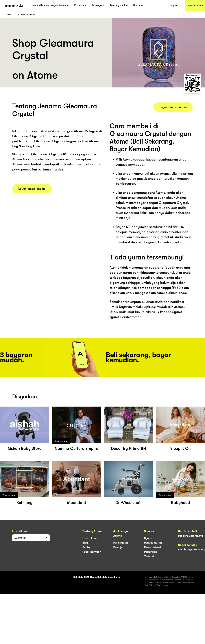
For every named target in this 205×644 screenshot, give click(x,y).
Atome (8, 14)
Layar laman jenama (32, 189)
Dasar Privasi (152, 547)
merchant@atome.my (192, 550)
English (174, 5)
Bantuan (138, 5)
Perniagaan (98, 5)
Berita (86, 547)
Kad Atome (80, 5)
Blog (85, 543)
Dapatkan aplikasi (195, 5)
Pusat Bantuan (92, 552)
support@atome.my (190, 536)
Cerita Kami (90, 538)
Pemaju (118, 547)
